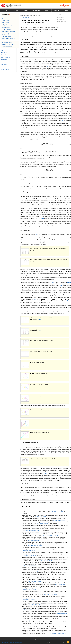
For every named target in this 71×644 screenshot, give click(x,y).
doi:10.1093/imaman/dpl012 (57, 512)
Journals (16, 10)
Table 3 (53, 282)
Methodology (4, 60)
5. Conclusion (25, 484)
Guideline (4, 24)
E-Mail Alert (5, 642)
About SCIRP (33, 639)
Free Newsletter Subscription (8, 31)
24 (61, 188)
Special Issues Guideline (7, 46)
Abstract (59, 14)
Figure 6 (32, 421)
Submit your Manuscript (59, 642)
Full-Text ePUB (60, 19)
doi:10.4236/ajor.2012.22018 (30, 566)
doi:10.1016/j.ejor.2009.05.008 (50, 595)
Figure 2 (32, 374)
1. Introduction (25, 56)
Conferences (36, 10)
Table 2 (36, 220)
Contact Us (42, 639)
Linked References (61, 21)
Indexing (4, 17)
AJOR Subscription (6, 29)
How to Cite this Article (62, 23)
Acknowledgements (6, 67)
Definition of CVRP (6, 57)
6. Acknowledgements (28, 499)
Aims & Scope (5, 21)
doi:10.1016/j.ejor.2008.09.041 (34, 581)
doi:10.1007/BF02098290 (42, 524)
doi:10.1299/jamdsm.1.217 (38, 571)
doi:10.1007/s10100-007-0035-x (35, 546)
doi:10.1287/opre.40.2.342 (29, 551)
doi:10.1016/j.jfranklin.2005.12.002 (51, 535)
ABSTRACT (24, 39)
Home (5, 10)
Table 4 (69, 282)
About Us (57, 10)
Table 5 (36, 299)
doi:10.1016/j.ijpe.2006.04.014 (34, 605)
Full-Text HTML (60, 18)
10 (62, 120)
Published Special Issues (8, 44)
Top (2, 50)
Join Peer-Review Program (16, 642)
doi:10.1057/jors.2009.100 (29, 600)
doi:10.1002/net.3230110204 (41, 517)
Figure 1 (66, 312)
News (46, 10)
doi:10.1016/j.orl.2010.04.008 (30, 590)
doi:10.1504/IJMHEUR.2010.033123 (31, 610)
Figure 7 (32, 432)
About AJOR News (6, 37)
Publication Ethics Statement (8, 35)
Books (26, 10)
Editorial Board (5, 22)
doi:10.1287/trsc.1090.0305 (34, 541)
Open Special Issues (7, 43)
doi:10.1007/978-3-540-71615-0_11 (33, 530)
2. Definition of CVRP (27, 83)
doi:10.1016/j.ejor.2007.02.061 (30, 576)
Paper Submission (6, 28)
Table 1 (42, 218)
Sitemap (37, 639)
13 (70, 124)
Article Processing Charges (8, 26)
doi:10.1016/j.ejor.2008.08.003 (46, 561)
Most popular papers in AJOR (8, 33)
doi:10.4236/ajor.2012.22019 (30, 620)
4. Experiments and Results (29, 443)
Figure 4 (32, 396)
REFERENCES (25, 506)
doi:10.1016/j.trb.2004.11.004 (30, 556)
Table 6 (69, 301)
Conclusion (4, 64)
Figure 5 (32, 410)
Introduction (4, 55)
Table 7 (31, 459)
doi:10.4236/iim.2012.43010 (59, 520)
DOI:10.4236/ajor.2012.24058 (27, 17)
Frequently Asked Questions (8, 38)
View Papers (5, 19)
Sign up (48, 642)
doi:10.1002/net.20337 (60, 585)
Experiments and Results (7, 62)
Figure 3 (32, 385)
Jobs (66, 10)
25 (28, 446)
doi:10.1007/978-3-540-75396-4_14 (58, 634)
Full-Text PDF (60, 16)
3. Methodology (25, 183)
